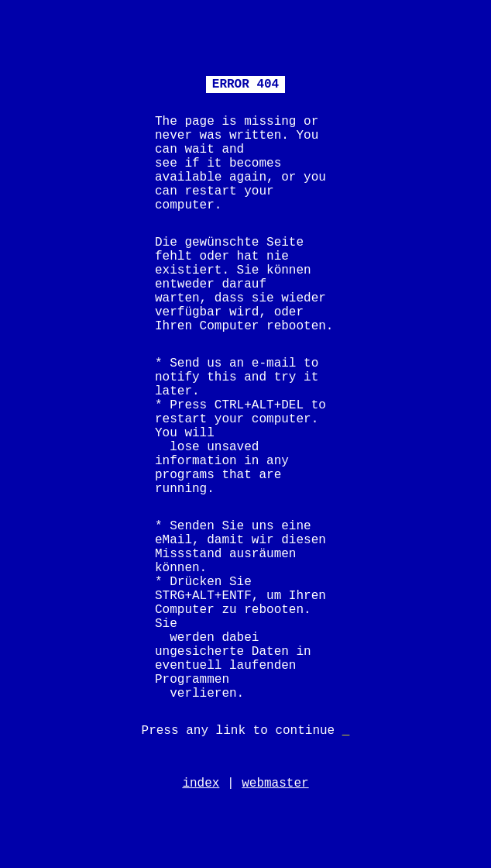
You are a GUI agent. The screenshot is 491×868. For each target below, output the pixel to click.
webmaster (275, 784)
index (201, 784)
